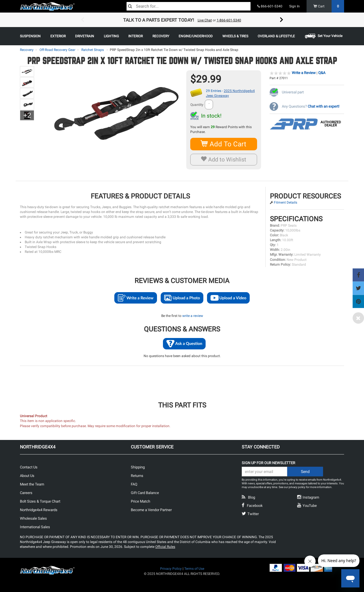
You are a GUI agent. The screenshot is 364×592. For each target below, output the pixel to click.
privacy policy (297, 487)
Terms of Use (194, 569)
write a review (193, 316)
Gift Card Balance (145, 493)
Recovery (27, 50)
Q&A (322, 73)
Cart (329, 6)
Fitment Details (286, 202)
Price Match (140, 501)
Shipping (138, 467)
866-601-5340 (270, 6)
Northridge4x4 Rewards (39, 510)
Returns (137, 476)
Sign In (294, 6)
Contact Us (29, 467)
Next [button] (282, 20)
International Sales (35, 527)
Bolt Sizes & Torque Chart (40, 501)
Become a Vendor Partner (151, 510)
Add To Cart (224, 144)
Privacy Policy (171, 569)
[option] (182, 20)
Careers (26, 493)
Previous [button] (82, 20)
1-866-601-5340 (229, 20)
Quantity (197, 105)
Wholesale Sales (33, 518)
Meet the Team (32, 484)
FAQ (134, 484)
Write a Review (304, 73)
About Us (27, 476)
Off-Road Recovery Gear (57, 50)
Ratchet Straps (93, 50)
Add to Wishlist (224, 159)
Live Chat (205, 20)
